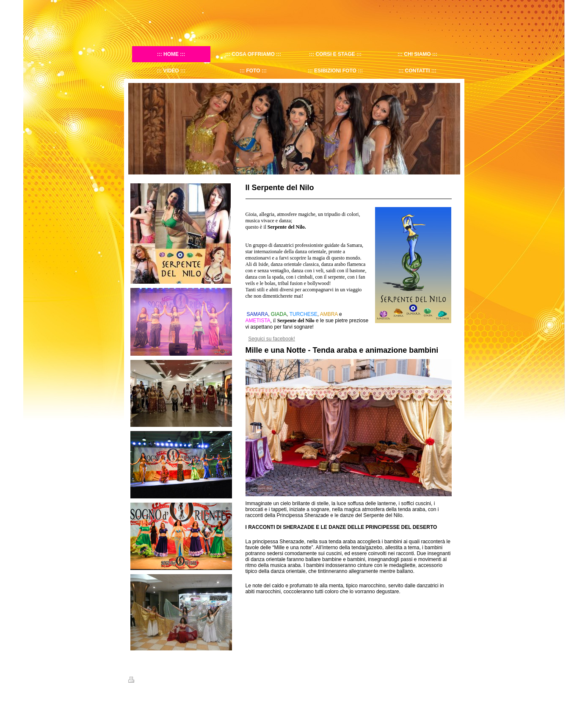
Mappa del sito (172, 681)
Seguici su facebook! (272, 339)
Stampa (141, 681)
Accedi (453, 680)
